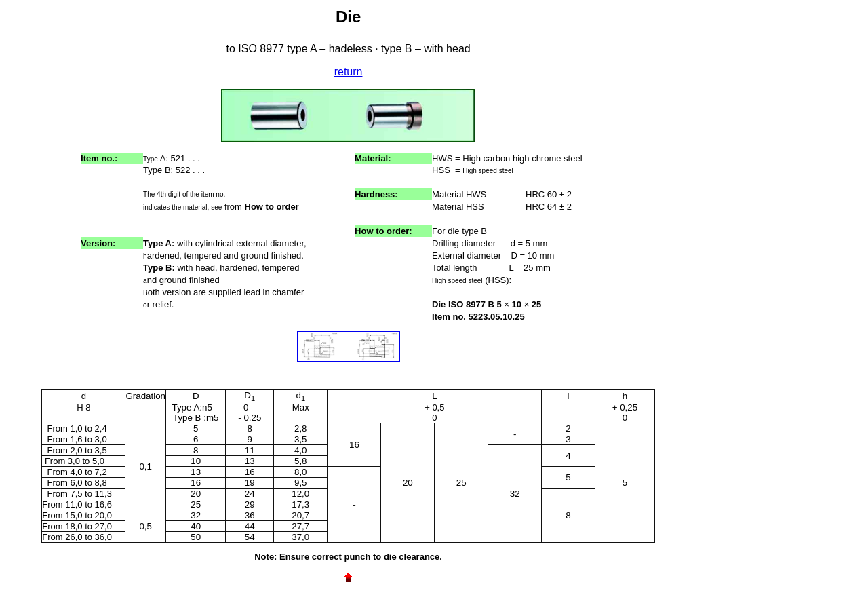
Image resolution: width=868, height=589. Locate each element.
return (349, 72)
